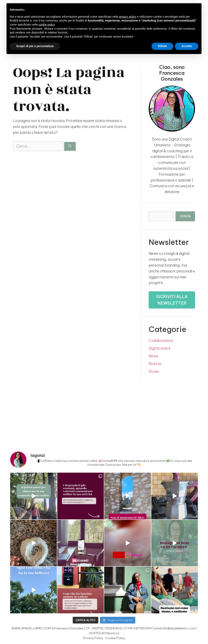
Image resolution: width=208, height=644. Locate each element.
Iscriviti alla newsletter (172, 300)
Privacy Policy (93, 638)
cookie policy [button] (47, 25)
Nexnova (113, 633)
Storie (154, 371)
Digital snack (160, 348)
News (153, 356)
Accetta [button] (187, 46)
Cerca (185, 216)
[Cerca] (70, 146)
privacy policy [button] (128, 17)
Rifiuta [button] (162, 46)
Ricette (155, 364)
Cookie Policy (115, 638)
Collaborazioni (161, 341)
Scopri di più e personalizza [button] (35, 46)
